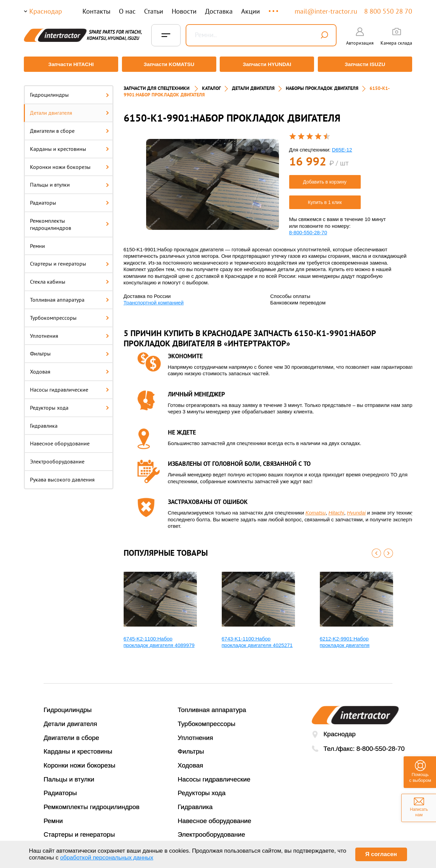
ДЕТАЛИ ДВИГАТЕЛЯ (253, 85)
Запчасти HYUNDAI (267, 64)
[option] (213, 181)
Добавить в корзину (325, 179)
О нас (127, 11)
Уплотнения (69, 332)
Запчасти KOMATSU (168, 64)
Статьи (154, 11)
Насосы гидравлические (69, 386)
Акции (251, 11)
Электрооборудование (57, 458)
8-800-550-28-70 (308, 229)
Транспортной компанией (154, 299)
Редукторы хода (69, 404)
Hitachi (336, 510)
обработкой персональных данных (107, 858)
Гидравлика (44, 422)
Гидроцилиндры (69, 92)
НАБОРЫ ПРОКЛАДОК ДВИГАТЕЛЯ (322, 85)
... (274, 8)
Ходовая (69, 368)
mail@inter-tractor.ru (326, 11)
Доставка (219, 11)
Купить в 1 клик (325, 199)
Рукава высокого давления (62, 476)
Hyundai (356, 510)
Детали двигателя (69, 110)
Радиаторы (69, 200)
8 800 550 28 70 (388, 11)
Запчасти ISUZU (366, 64)
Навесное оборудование (60, 440)
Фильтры (69, 350)
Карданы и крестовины (69, 145)
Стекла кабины (69, 279)
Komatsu (316, 510)
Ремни (37, 242)
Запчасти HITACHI (70, 64)
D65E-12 (342, 146)
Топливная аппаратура (69, 297)
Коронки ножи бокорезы (69, 163)
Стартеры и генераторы (69, 261)
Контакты (96, 11)
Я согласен (381, 854)
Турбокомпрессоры (69, 314)
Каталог (211, 85)
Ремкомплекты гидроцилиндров (69, 221)
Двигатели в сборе (69, 128)
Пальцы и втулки (69, 182)
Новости (184, 11)
